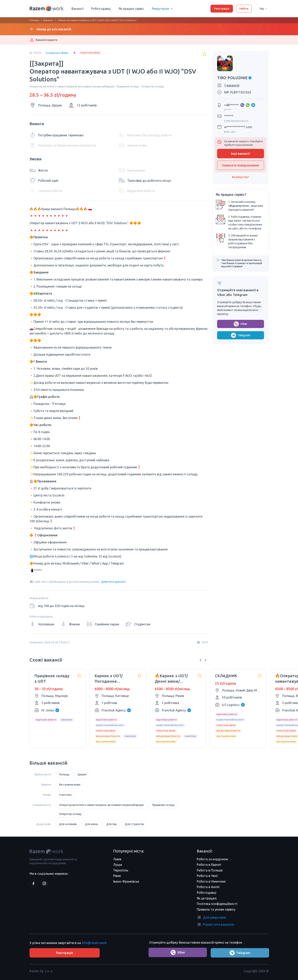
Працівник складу (163, 805)
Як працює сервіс (131, 9)
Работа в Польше (210, 870)
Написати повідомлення (241, 165)
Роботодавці (101, 9)
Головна (34, 20)
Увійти (244, 9)
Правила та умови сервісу (216, 909)
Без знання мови (70, 785)
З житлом (65, 795)
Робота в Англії (208, 887)
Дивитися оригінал (113, 582)
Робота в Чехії (207, 876)
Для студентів (134, 824)
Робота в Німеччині (211, 881)
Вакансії (77, 9)
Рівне (117, 876)
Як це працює (207, 898)
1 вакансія (232, 85)
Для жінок (92, 824)
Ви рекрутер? (241, 177)
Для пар (111, 824)
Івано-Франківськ (126, 881)
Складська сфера (57, 53)
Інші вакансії (240, 154)
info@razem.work (94, 942)
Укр (264, 8)
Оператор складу (70, 814)
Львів (117, 859)
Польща (64, 774)
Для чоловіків (68, 824)
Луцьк (118, 865)
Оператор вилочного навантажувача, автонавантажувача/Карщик (101, 805)
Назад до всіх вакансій (50, 29)
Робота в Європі (209, 865)
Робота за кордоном (212, 859)
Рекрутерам (163, 9)
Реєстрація (222, 9)
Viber (241, 324)
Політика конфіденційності (217, 904)
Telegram (241, 335)
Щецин (82, 774)
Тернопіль (121, 870)
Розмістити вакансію (216, 924)
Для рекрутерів (211, 917)
